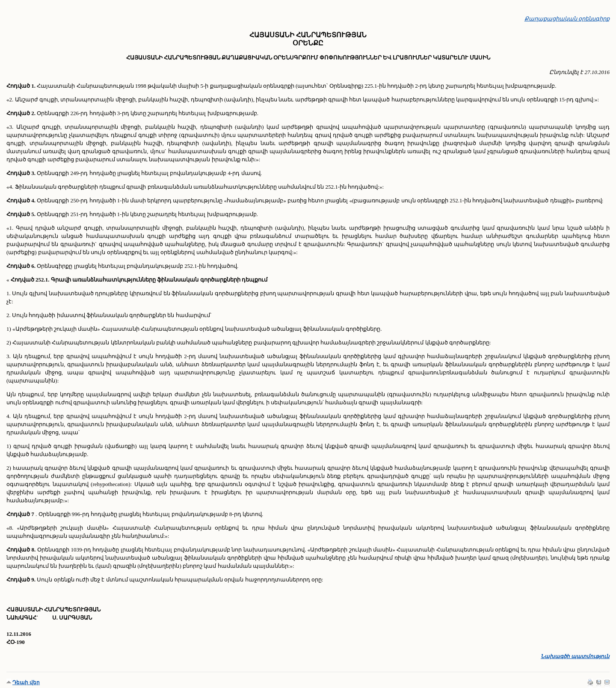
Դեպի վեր (26, 682)
